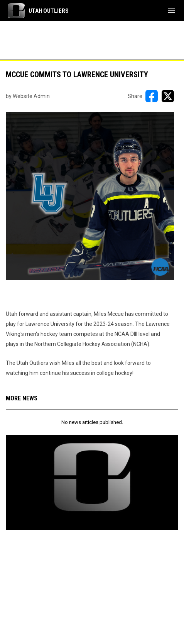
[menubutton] (172, 11)
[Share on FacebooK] (152, 96)
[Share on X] (168, 96)
